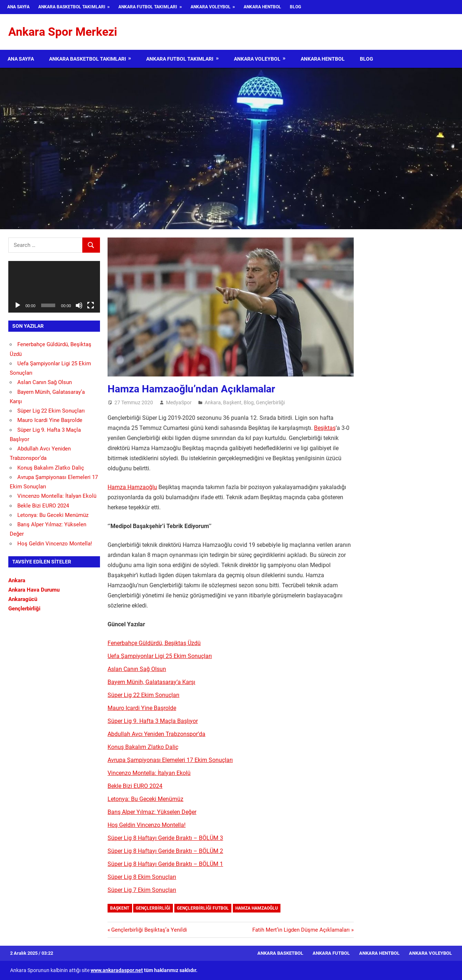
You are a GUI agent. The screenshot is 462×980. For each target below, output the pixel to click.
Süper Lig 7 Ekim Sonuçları (142, 890)
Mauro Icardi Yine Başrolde (142, 708)
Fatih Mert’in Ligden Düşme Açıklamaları (301, 930)
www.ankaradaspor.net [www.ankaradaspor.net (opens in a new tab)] (117, 970)
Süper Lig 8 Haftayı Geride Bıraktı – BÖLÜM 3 (165, 838)
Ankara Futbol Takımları (148, 7)
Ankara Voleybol (211, 7)
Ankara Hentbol (262, 7)
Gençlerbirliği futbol (203, 908)
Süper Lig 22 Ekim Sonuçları (143, 695)
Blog (295, 7)
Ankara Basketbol (280, 953)
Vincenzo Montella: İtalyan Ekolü (149, 773)
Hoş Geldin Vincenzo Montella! (147, 825)
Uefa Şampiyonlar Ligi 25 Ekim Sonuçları (160, 656)
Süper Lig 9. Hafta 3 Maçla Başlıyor (153, 721)
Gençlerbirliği (270, 402)
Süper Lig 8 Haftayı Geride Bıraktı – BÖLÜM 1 (165, 864)
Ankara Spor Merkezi (63, 32)
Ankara (213, 402)
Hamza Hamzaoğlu (132, 487)
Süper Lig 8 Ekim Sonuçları (142, 877)
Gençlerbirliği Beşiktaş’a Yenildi (149, 930)
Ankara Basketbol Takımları (72, 7)
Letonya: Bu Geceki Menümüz (145, 799)
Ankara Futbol (331, 953)
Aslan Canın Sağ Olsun (137, 669)
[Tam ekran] (91, 305)
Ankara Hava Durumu (34, 590)
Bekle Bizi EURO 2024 (135, 786)
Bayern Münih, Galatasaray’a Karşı (151, 682)
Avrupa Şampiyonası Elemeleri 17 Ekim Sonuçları (170, 760)
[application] (54, 287)
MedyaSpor (179, 402)
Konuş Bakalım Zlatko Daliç (143, 747)
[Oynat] (18, 305)
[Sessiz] (79, 305)
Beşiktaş (325, 428)
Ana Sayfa (18, 7)
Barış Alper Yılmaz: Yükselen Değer (152, 812)
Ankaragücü (23, 599)
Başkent (232, 402)
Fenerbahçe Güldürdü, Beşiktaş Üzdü (154, 643)
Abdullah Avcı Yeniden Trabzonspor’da (156, 734)
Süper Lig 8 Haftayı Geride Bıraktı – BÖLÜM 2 (165, 851)
